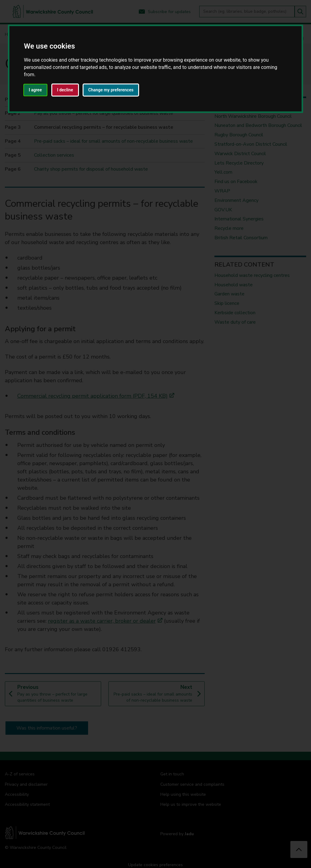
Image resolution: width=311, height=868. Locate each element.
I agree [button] (35, 90)
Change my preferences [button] (111, 90)
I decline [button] (65, 90)
